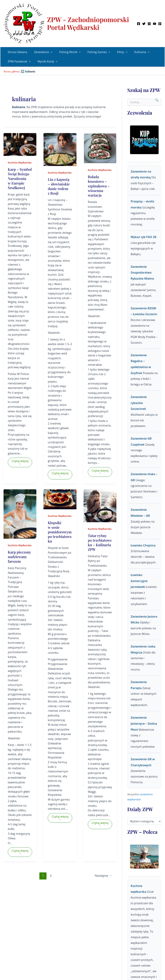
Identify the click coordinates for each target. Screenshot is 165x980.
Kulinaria (135, 52)
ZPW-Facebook (19, 61)
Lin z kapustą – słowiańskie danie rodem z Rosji (59, 186)
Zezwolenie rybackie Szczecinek (139, 403)
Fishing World (67, 52)
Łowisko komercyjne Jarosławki (139, 581)
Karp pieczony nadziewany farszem (19, 557)
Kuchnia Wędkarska (20, 163)
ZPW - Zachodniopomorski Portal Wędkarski (88, 23)
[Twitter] (144, 24)
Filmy (117, 52)
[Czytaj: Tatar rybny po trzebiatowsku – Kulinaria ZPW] (100, 505)
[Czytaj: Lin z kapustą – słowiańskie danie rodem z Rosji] (60, 149)
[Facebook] (139, 24)
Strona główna (12, 71)
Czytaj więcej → (20, 462)
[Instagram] (149, 24)
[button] (49, 52)
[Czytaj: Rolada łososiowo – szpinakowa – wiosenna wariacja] (100, 148)
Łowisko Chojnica (143, 545)
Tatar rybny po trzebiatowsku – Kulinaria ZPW (100, 542)
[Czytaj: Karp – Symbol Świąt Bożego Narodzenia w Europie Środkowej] (20, 144)
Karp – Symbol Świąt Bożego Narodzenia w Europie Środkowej (20, 178)
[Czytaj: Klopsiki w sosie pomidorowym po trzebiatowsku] (60, 499)
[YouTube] (155, 24)
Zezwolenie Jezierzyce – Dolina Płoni (144, 723)
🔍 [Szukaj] (157, 100)
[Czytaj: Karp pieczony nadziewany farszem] (20, 514)
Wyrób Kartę (46, 61)
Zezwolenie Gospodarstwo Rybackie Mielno (142, 273)
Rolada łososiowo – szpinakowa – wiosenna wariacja (99, 186)
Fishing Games (95, 52)
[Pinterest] (160, 24)
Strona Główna (17, 52)
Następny (103, 876)
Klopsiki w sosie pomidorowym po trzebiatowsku (60, 532)
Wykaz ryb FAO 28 (144, 237)
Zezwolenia (41, 52)
